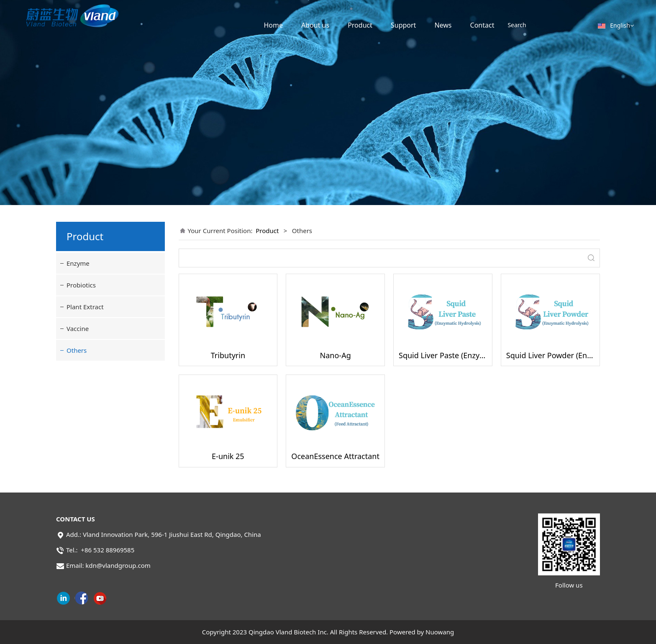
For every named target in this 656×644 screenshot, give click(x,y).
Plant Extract (85, 307)
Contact (482, 25)
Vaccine (78, 328)
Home (273, 25)
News (443, 25)
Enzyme (78, 263)
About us (315, 25)
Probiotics (81, 285)
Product (360, 25)
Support (403, 25)
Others (77, 350)
